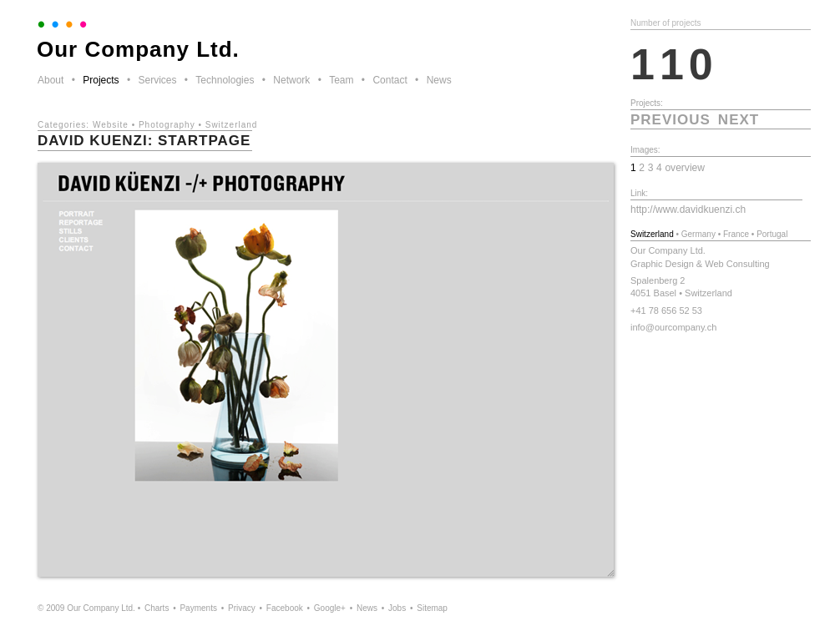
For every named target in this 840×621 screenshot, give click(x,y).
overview (685, 168)
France (736, 234)
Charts (157, 608)
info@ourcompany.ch (673, 327)
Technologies (225, 80)
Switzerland (232, 125)
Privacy (242, 608)
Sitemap (432, 608)
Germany (698, 234)
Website (111, 125)
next (739, 120)
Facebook (285, 608)
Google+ (330, 608)
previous (670, 120)
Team (341, 80)
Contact (390, 80)
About (51, 80)
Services (157, 80)
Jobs (397, 608)
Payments (198, 608)
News (439, 80)
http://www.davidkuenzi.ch (688, 210)
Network (291, 80)
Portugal (772, 234)
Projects (101, 80)
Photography (167, 125)
